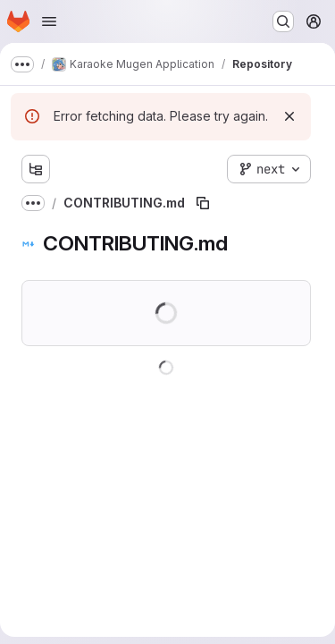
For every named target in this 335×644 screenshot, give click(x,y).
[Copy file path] (203, 203)
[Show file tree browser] (36, 169)
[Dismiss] (289, 116)
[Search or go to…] (283, 21)
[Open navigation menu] (49, 21)
